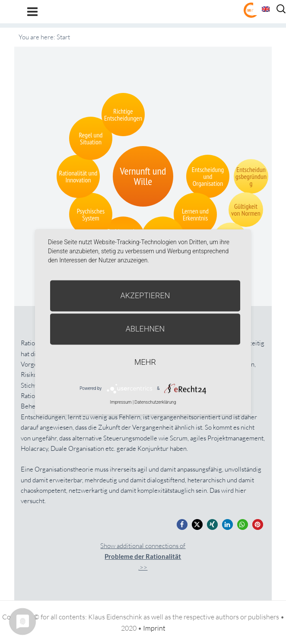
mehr (145, 362)
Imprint (154, 628)
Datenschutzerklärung (156, 402)
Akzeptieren (145, 295)
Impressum (121, 402)
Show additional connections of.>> (143, 556)
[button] (182, 524)
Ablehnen (145, 329)
